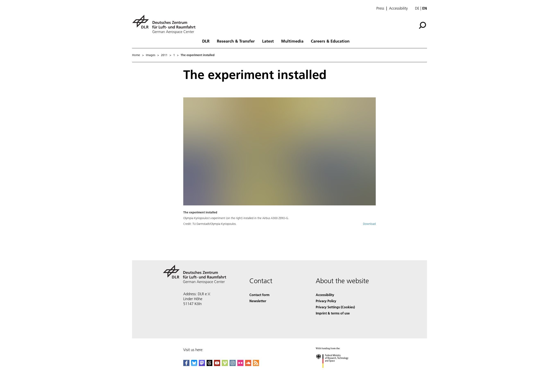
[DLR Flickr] (240, 365)
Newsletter (258, 301)
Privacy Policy (326, 301)
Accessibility (398, 8)
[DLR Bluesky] (194, 365)
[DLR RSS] (256, 365)
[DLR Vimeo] (225, 365)
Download (369, 224)
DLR (206, 41)
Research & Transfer (236, 41)
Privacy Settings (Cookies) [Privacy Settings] (335, 307)
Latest (268, 41)
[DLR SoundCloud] (248, 365)
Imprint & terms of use (333, 313)
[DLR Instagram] (233, 365)
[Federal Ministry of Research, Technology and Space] (336, 371)
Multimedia (292, 41)
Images (150, 55)
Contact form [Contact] (259, 295)
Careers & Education (330, 41)
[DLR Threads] (209, 365)
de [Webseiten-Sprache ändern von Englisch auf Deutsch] (417, 8)
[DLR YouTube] (217, 365)
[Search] (422, 25)
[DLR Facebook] (186, 365)
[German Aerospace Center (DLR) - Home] (165, 24)
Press (380, 8)
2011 (164, 55)
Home (136, 55)
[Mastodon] (202, 365)
